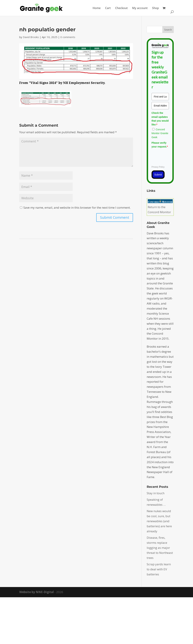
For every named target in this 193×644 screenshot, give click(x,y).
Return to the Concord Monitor (160, 207)
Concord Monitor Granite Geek (160, 133)
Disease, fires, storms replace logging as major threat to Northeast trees (160, 548)
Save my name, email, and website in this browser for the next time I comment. (77, 208)
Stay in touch (156, 493)
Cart (108, 8)
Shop (155, 8)
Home (97, 8)
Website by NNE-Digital (37, 592)
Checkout (121, 8)
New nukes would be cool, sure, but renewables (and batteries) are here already (159, 521)
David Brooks (31, 37)
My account (140, 8)
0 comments (68, 37)
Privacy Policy (158, 167)
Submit (158, 175)
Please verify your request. (160, 145)
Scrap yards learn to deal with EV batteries (159, 569)
